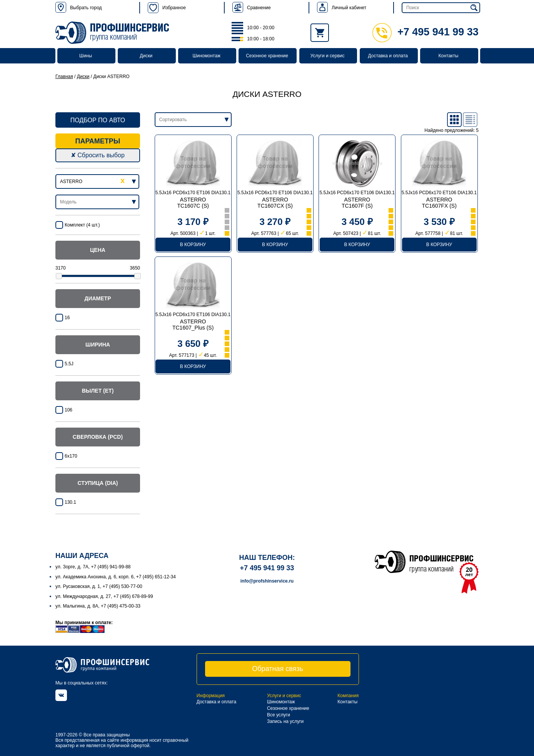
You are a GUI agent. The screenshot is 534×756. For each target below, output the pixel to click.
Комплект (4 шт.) (82, 225)
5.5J (69, 364)
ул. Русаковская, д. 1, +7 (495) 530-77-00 (99, 586)
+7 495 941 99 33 (426, 32)
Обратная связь (278, 669)
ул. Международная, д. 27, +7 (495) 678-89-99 (104, 596)
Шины (86, 56)
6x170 (71, 456)
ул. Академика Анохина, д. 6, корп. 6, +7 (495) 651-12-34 (116, 577)
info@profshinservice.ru (267, 581)
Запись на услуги (285, 721)
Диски (146, 56)
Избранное (167, 8)
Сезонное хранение (267, 56)
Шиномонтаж (207, 56)
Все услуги (279, 715)
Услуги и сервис (328, 56)
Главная (64, 77)
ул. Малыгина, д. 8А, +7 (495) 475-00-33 (98, 606)
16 (67, 318)
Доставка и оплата (388, 56)
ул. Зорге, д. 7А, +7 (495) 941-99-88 (93, 567)
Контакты (448, 56)
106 (68, 410)
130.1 (70, 502)
